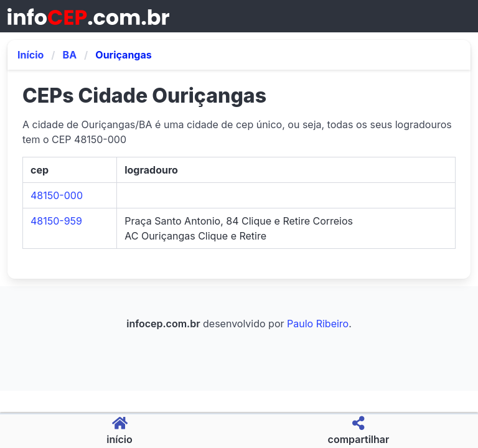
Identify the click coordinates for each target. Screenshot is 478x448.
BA (70, 55)
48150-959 (56, 221)
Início (30, 55)
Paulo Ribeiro (318, 324)
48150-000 (57, 195)
